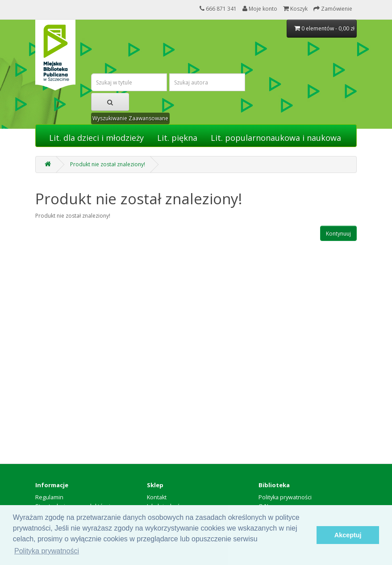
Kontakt (157, 497)
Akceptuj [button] (348, 535)
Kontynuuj (338, 234)
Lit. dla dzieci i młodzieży (96, 138)
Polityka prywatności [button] (47, 551)
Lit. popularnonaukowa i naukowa (276, 138)
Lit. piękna (177, 138)
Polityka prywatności (285, 497)
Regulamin (49, 497)
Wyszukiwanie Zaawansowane (130, 118)
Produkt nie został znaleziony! (108, 164)
